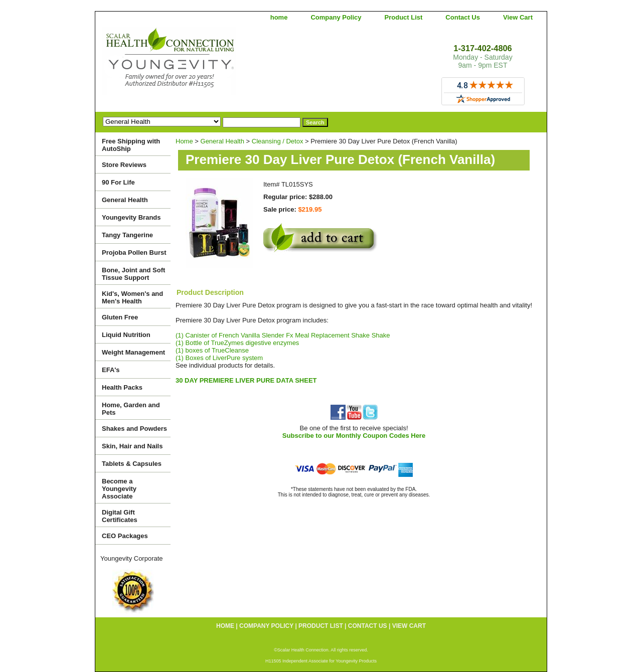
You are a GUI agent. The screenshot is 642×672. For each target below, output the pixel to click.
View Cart (518, 17)
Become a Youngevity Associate (119, 489)
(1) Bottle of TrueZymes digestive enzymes (237, 343)
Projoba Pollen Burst (134, 253)
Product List (404, 17)
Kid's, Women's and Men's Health (132, 297)
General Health (222, 141)
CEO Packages (125, 536)
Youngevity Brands (131, 217)
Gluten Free (120, 317)
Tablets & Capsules (132, 464)
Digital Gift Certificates (120, 516)
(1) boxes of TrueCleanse (212, 350)
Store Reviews (124, 165)
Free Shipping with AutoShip (131, 145)
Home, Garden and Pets (131, 409)
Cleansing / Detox (278, 141)
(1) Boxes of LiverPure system (219, 358)
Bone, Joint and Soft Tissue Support (133, 274)
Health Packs (122, 387)
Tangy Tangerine (127, 235)
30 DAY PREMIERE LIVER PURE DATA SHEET (246, 380)
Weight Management (133, 352)
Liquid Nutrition (126, 335)
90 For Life (118, 182)
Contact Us (463, 17)
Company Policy (336, 17)
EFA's (111, 370)
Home (184, 141)
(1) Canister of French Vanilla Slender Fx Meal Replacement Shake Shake (283, 335)
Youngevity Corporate (132, 558)
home (279, 17)
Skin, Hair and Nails (132, 446)
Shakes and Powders (134, 429)
